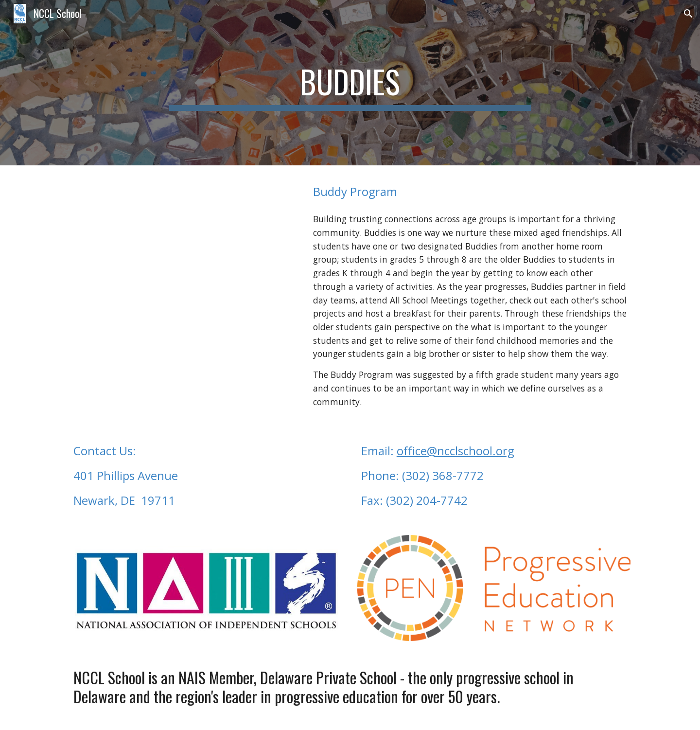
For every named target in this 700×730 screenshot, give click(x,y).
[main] (350, 83)
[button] (688, 14)
